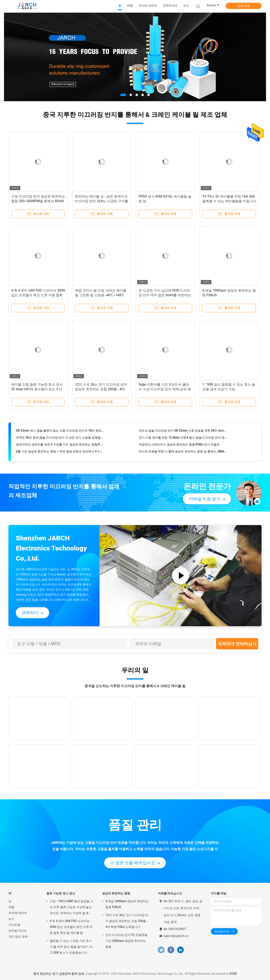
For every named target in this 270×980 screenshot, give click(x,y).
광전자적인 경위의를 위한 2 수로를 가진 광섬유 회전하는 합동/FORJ (60, 446)
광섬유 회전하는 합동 (116, 893)
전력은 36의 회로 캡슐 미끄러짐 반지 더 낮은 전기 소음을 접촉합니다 (60, 439)
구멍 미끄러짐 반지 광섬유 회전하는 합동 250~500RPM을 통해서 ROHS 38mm (38, 201)
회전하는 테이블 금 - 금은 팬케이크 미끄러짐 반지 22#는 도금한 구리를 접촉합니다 (101, 201)
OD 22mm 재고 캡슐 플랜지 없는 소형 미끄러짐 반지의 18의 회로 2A (60, 432)
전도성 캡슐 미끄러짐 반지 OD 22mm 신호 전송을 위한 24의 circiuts (183, 432)
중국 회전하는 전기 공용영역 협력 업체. (60, 974)
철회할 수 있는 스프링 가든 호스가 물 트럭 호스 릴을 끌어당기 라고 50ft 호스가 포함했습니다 (71, 947)
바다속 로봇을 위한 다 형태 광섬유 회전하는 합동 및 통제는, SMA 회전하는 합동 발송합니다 (183, 452)
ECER (233, 974)
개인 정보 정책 (18, 937)
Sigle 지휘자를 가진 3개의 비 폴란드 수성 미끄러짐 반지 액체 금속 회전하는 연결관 (165, 389)
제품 (11, 907)
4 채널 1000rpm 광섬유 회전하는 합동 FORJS (127, 904)
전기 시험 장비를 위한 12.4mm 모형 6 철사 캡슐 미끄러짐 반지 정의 (183, 439)
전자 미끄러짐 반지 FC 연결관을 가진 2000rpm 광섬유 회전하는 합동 (126, 941)
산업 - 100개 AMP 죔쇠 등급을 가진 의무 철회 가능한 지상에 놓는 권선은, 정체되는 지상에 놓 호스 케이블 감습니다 (72, 908)
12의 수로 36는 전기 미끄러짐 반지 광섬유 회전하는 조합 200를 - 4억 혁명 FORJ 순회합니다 (101, 389)
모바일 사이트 (18, 931)
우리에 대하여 (18, 913)
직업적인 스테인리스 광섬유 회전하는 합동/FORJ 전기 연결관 (179, 446)
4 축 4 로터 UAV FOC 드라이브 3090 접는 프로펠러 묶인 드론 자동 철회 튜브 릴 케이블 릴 (38, 295)
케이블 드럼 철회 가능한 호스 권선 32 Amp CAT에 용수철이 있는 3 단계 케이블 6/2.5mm (37, 389)
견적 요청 (244, 6)
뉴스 (11, 919)
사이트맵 (14, 925)
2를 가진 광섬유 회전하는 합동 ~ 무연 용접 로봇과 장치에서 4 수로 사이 (60, 452)
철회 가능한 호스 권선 (61, 893)
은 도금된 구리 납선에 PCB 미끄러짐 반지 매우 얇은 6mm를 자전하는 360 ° (165, 295)
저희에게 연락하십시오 (237, 645)
